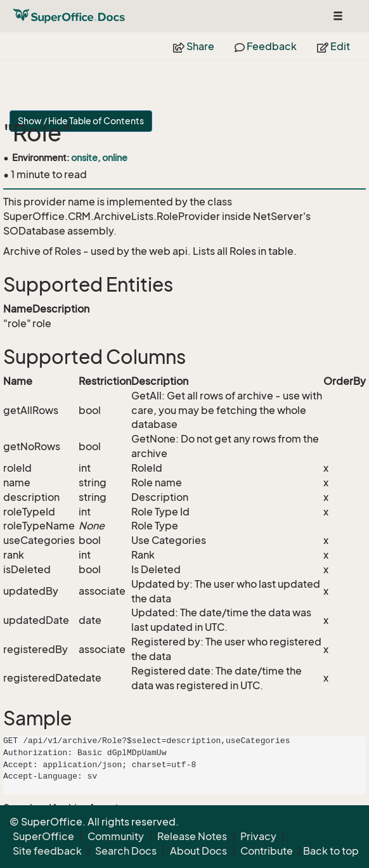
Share (194, 46)
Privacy (258, 836)
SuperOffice (43, 836)
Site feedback (47, 851)
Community (116, 836)
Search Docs (126, 851)
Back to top (331, 851)
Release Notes (192, 836)
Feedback (266, 46)
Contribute (267, 851)
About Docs (198, 851)
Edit (333, 46)
